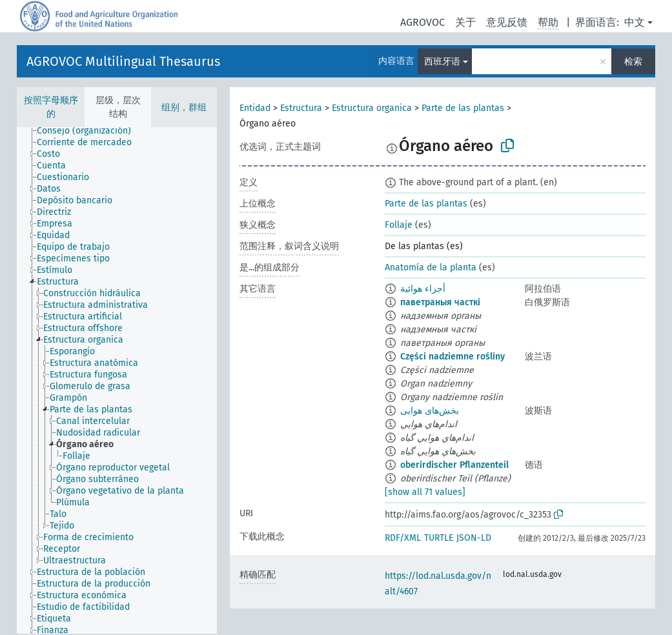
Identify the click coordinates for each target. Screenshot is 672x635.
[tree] (117, 380)
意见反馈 (507, 22)
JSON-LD (474, 538)
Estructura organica (372, 108)
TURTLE (439, 538)
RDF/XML (403, 538)
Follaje (399, 225)
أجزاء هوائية (423, 289)
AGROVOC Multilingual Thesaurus (123, 61)
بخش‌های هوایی (430, 411)
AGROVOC (423, 22)
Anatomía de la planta (431, 267)
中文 (635, 22)
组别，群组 (184, 107)
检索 (633, 62)
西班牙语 (442, 62)
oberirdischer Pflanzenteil (454, 465)
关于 (465, 22)
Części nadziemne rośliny (453, 357)
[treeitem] (89, 131)
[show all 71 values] (425, 492)
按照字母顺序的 (51, 107)
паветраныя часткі (440, 302)
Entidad (255, 108)
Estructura (301, 108)
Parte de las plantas (463, 108)
